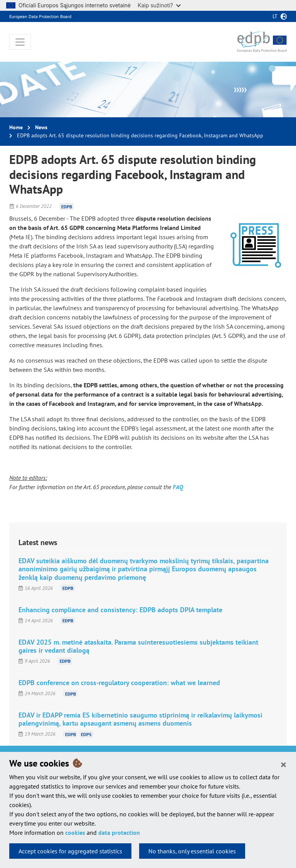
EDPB (67, 206)
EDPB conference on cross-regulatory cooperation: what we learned (119, 683)
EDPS (86, 734)
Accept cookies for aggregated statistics (70, 851)
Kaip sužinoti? (159, 5)
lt (275, 16)
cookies (75, 833)
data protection (119, 833)
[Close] (283, 764)
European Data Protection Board (40, 16)
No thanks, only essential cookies (192, 851)
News (41, 127)
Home (16, 127)
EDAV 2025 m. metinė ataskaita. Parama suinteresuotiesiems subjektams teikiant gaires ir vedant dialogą (138, 646)
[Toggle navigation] (20, 42)
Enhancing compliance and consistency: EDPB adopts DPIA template (120, 610)
